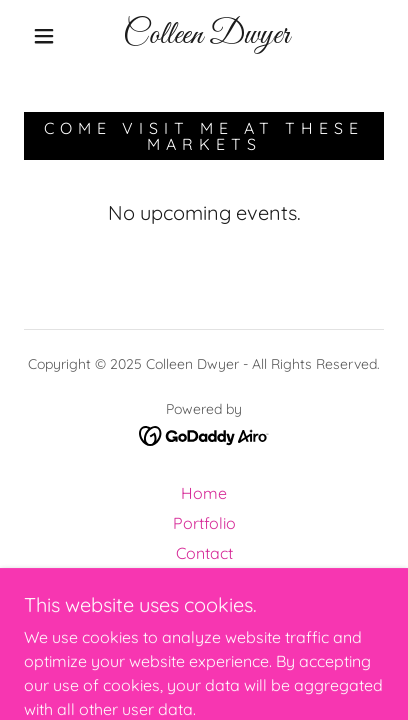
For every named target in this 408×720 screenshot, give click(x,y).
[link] (206, 36)
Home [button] (204, 493)
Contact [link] (204, 553)
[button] (44, 36)
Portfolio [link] (204, 523)
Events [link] (204, 583)
